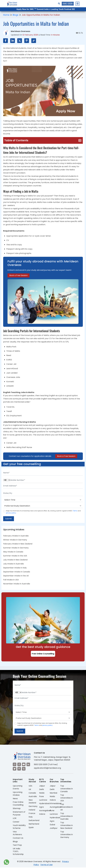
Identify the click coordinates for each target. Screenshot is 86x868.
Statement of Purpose (19, 814)
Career (16, 822)
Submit (9, 519)
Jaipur (42, 786)
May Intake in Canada (13, 552)
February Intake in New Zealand (18, 544)
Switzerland (34, 821)
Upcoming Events (18, 788)
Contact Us (18, 838)
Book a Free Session (18, 275)
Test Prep (17, 846)
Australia (33, 797)
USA (30, 786)
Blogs (16, 15)
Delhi (41, 790)
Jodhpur (54, 829)
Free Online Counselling (43, 654)
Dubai (52, 825)
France (32, 814)
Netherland (34, 824)
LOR (15, 819)
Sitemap (17, 809)
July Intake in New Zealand (15, 560)
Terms (75, 511)
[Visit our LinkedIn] (28, 765)
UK (30, 790)
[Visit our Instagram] (15, 765)
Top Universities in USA (67, 798)
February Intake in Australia (16, 536)
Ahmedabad (55, 804)
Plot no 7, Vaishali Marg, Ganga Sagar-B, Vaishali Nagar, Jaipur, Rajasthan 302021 (52, 759)
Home (6, 15)
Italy (31, 817)
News (15, 799)
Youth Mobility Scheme (19, 827)
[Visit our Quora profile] (24, 769)
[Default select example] (43, 500)
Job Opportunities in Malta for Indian (41, 15)
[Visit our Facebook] (19, 765)
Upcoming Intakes (18, 794)
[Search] (59, 4)
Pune (41, 797)
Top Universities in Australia (67, 817)
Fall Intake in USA (11, 580)
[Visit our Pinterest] (19, 769)
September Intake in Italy (15, 568)
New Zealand (32, 802)
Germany (33, 807)
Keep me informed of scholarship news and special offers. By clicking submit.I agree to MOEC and (43, 512)
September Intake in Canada (17, 572)
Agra (41, 807)
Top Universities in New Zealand (67, 826)
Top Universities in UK (67, 807)
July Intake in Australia (13, 564)
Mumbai (53, 793)
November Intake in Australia (17, 584)
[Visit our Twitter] (15, 769)
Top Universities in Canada (67, 789)
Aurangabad (45, 811)
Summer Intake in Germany (16, 548)
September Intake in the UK (16, 576)
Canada (32, 793)
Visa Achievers (17, 834)
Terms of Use (46, 865)
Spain (31, 828)
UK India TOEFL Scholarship (18, 852)
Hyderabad (44, 804)
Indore (42, 814)
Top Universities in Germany (67, 835)
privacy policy (11, 513)
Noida (42, 793)
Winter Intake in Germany (15, 540)
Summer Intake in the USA (15, 556)
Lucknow (43, 800)
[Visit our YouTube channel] (24, 765)
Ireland (32, 810)
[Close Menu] (77, 4)
